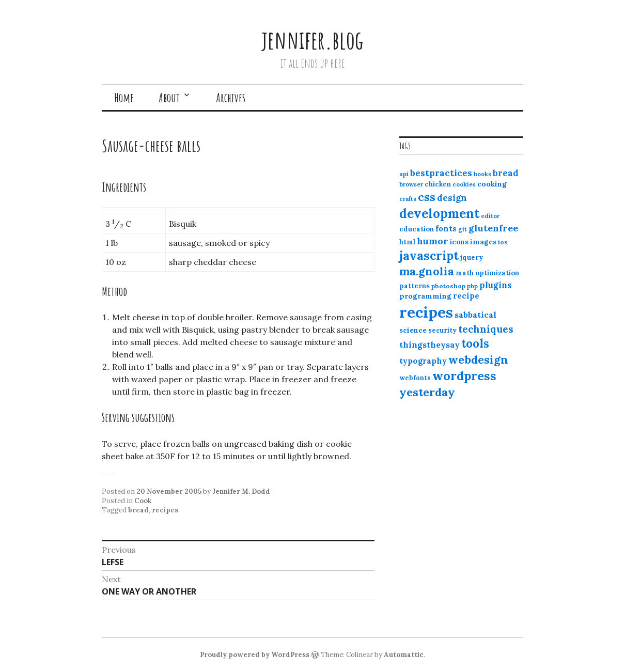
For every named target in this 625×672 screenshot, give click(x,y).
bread (138, 510)
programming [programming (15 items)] (425, 296)
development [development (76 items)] (439, 213)
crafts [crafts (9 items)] (408, 199)
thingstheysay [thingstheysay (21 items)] (429, 345)
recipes (165, 510)
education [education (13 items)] (417, 229)
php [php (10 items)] (472, 286)
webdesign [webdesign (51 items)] (478, 360)
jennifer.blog (312, 40)
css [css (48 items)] (427, 197)
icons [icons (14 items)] (459, 242)
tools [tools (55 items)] (475, 343)
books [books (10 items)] (482, 174)
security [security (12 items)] (442, 330)
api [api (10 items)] (404, 174)
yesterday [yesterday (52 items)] (427, 392)
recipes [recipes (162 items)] (426, 312)
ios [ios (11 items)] (503, 242)
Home (124, 98)
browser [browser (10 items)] (411, 184)
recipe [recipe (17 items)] (466, 296)
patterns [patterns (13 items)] (415, 286)
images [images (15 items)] (483, 242)
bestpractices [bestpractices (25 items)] (441, 173)
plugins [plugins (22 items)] (496, 285)
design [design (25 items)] (452, 198)
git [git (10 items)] (463, 229)
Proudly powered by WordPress (255, 655)
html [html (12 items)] (407, 242)
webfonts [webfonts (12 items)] (415, 378)
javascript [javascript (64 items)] (429, 255)
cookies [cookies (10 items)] (464, 184)
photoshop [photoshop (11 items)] (448, 286)
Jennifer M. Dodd (241, 491)
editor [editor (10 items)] (490, 216)
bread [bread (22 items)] (506, 173)
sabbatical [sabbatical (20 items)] (475, 315)
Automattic (404, 655)
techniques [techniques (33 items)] (486, 329)
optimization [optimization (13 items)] (497, 273)
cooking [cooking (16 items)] (492, 184)
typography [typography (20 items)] (423, 361)
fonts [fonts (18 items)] (446, 229)
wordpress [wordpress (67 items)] (464, 376)
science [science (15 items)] (413, 330)
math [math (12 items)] (465, 273)
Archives (231, 98)
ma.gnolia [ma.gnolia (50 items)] (427, 271)
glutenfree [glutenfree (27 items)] (493, 228)
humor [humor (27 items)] (433, 241)
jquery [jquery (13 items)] (472, 257)
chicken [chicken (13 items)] (438, 184)
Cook (143, 501)
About (169, 98)
